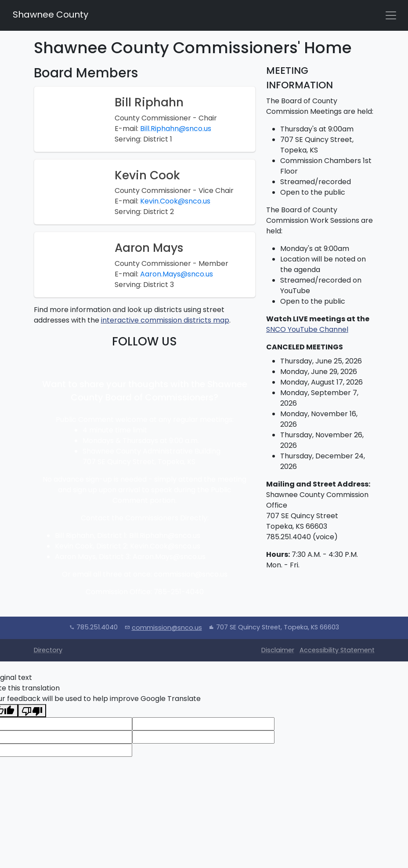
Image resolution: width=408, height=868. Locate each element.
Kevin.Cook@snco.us (175, 201)
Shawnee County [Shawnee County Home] (49, 15)
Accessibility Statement (337, 650)
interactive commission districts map (165, 320)
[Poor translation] (32, 711)
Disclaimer (278, 650)
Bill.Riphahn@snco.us (176, 129)
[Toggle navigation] (391, 15)
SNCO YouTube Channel (307, 329)
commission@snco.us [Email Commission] (167, 628)
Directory (48, 650)
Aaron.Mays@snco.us (177, 274)
